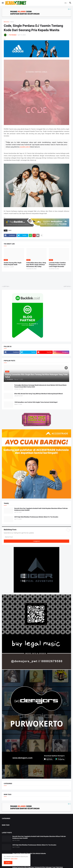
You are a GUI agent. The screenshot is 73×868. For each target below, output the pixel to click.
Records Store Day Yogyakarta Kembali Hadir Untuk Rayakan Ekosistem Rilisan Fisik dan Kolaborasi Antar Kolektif (41, 509)
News (12, 22)
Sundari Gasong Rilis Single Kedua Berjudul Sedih (13, 264)
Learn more (14, 859)
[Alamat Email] (36, 537)
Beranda (6, 22)
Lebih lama (67, 286)
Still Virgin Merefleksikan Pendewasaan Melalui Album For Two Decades (36, 517)
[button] (3, 3)
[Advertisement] (36, 278)
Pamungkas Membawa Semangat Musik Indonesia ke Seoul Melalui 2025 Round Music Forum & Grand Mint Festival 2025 (40, 386)
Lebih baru (6, 286)
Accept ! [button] (8, 863)
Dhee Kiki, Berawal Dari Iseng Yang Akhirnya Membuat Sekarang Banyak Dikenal (39, 394)
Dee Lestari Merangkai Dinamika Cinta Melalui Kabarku (29, 853)
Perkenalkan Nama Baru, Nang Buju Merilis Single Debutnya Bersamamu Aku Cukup (36, 265)
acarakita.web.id (25, 147)
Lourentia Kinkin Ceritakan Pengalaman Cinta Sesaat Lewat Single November (57, 265)
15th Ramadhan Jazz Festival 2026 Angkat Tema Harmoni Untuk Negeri (36, 402)
